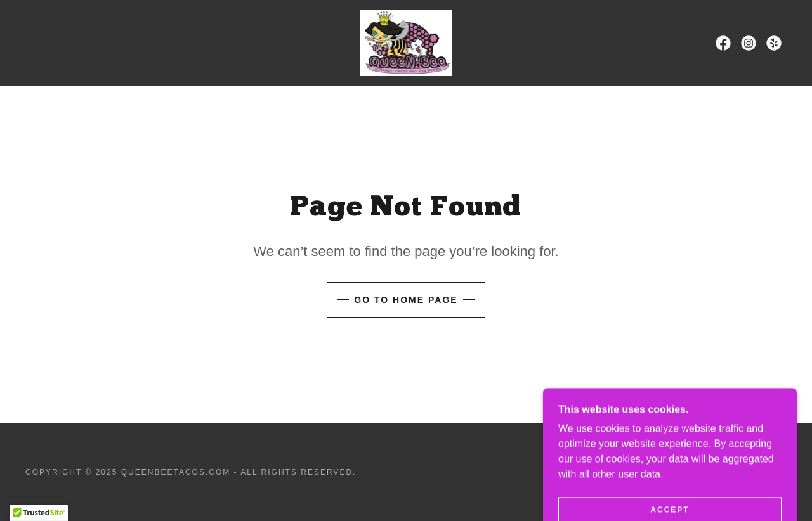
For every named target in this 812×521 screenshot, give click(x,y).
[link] (406, 42)
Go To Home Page (406, 300)
